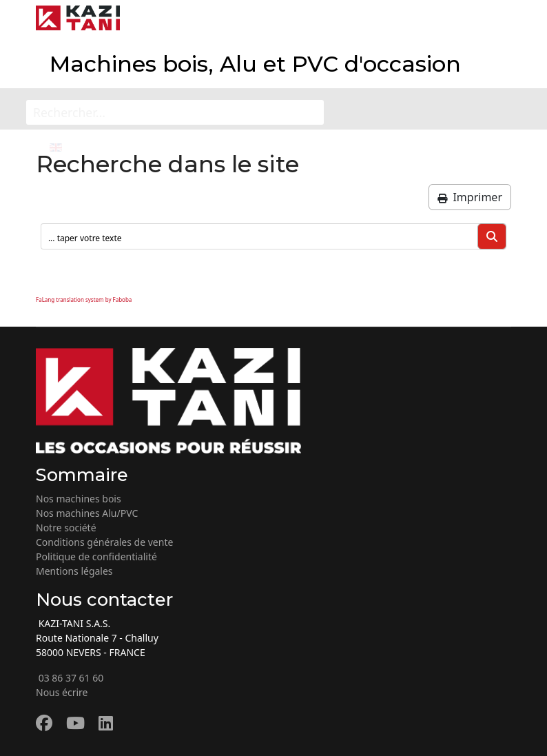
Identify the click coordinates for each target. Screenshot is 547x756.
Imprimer (470, 197)
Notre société (66, 528)
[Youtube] (75, 723)
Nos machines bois (79, 499)
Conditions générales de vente (104, 542)
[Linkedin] (106, 723)
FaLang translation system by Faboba (84, 299)
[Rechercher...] (175, 112)
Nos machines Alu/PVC (87, 513)
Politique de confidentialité (96, 556)
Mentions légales (74, 571)
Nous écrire (62, 692)
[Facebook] (44, 723)
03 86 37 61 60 (70, 678)
